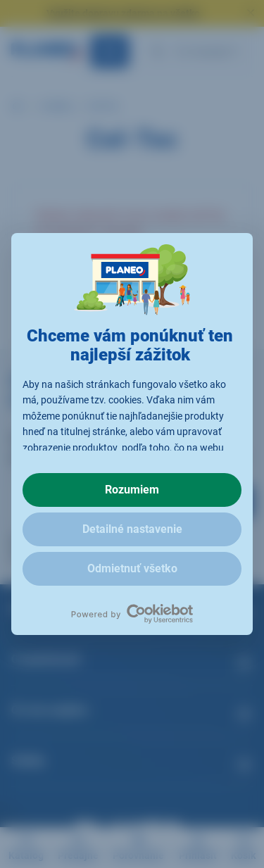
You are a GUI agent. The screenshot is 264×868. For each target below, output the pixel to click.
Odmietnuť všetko (132, 568)
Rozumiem (132, 490)
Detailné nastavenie (132, 529)
